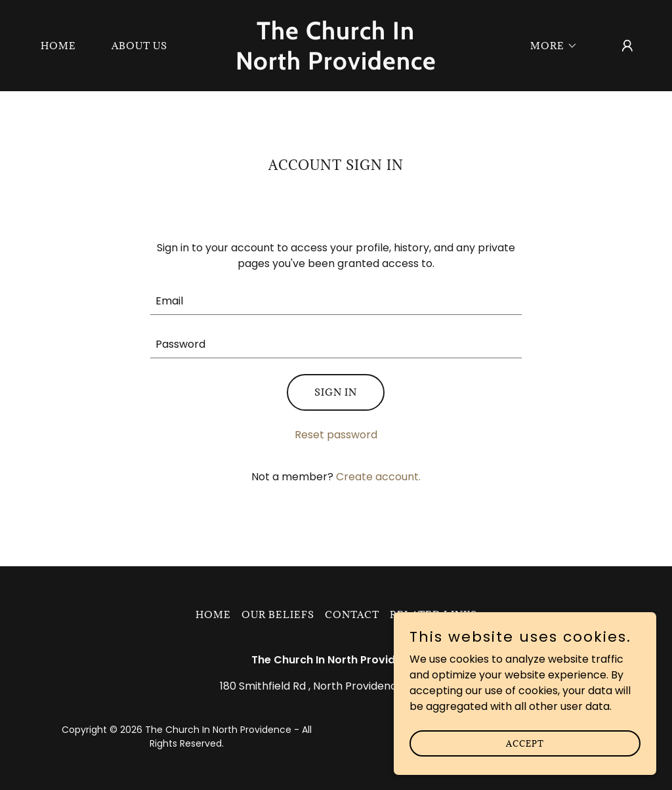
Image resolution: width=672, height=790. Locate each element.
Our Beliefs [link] (278, 614)
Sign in (336, 392)
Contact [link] (352, 614)
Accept (525, 743)
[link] (336, 66)
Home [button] (213, 614)
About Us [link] (139, 46)
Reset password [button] (336, 435)
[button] (549, 46)
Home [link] (58, 46)
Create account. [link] (378, 477)
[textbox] (336, 301)
